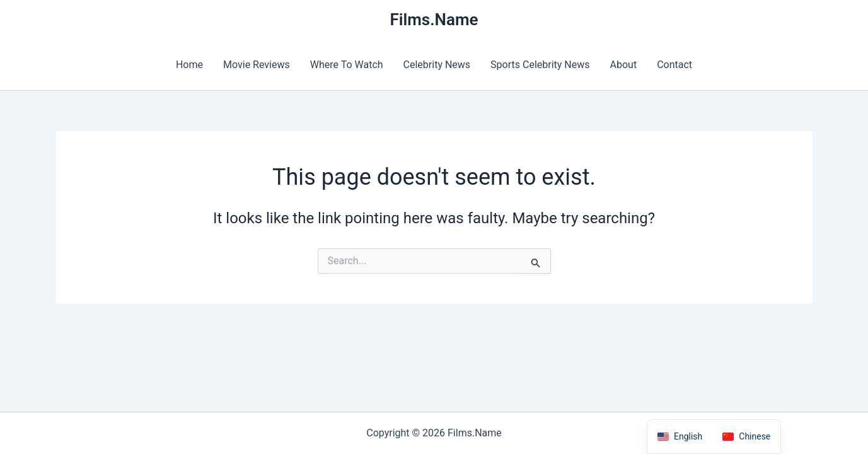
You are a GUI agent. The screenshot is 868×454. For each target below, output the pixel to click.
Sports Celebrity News (540, 65)
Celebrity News (437, 65)
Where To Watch (347, 65)
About (624, 65)
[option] (746, 437)
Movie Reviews (257, 65)
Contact (674, 65)
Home (189, 65)
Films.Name (434, 20)
